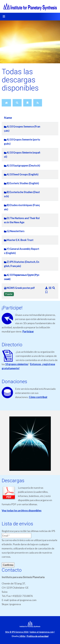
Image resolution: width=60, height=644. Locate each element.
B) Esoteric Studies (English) (21, 183)
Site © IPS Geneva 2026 (17, 632)
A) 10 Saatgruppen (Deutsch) (22, 166)
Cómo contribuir (38, 397)
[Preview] (54, 288)
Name (8, 118)
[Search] (17, 103)
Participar (28, 331)
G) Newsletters (14, 231)
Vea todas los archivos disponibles (22, 511)
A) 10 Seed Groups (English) (21, 174)
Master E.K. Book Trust (19, 240)
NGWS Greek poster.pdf (19, 288)
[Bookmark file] (46, 292)
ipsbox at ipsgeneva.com (42, 632)
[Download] (47, 288)
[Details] (50, 288)
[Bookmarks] (27, 103)
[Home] (6, 103)
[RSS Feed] (38, 103)
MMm (22, 636)
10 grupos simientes (17, 364)
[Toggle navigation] (4, 17)
